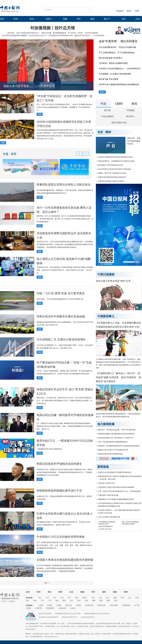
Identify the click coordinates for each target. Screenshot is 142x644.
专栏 (79, 19)
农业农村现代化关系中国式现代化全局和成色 (115, 169)
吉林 (77, 598)
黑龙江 (85, 598)
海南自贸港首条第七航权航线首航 (110, 454)
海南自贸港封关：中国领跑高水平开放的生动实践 (116, 161)
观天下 (107, 19)
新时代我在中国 (119, 123)
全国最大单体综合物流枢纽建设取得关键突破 (65, 560)
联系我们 (12, 601)
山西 (62, 598)
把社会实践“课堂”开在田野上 (111, 58)
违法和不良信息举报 (45, 614)
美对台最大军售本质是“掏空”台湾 (113, 281)
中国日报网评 (107, 116)
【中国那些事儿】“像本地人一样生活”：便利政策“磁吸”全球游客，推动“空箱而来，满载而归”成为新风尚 (118, 377)
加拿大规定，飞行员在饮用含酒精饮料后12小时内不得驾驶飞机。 (61, 299)
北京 (40, 598)
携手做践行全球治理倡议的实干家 (110, 165)
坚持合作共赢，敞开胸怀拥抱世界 (54, 33)
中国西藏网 (126, 605)
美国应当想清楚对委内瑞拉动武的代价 (112, 177)
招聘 (126, 592)
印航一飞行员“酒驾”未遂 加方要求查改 (61, 293)
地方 (124, 19)
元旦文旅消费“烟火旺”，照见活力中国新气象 (117, 47)
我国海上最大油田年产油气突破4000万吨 (113, 450)
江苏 (100, 598)
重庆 (64, 600)
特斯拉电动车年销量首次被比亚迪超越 (61, 316)
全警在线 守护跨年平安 (106, 483)
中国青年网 (89, 605)
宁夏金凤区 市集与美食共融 (108, 495)
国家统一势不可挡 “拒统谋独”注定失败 (112, 173)
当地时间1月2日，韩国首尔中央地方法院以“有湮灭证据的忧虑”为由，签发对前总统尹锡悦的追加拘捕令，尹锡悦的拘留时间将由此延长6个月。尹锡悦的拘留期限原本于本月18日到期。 (65, 472)
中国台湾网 (114, 605)
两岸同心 (131, 116)
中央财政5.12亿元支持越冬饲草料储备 (61, 537)
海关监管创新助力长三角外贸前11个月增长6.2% (116, 438)
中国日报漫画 (106, 274)
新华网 (50, 605)
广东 (42, 600)
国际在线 (69, 605)
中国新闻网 (50, 608)
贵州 (79, 600)
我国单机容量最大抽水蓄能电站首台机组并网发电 (116, 434)
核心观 (107, 110)
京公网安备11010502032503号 (48, 617)
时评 (16, 19)
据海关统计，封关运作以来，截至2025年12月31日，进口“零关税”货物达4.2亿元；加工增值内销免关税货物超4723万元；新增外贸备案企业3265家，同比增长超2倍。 (64, 401)
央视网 (78, 605)
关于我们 (4, 601)
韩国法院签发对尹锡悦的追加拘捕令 (59, 464)
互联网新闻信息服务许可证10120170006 (68, 614)
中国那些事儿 (106, 316)
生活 (71, 592)
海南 (57, 600)
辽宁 (69, 598)
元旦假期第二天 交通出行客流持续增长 (61, 339)
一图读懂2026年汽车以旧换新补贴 (49, 449)
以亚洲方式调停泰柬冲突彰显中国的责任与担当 (115, 157)
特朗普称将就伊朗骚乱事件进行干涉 (59, 491)
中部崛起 (131, 110)
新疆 (108, 600)
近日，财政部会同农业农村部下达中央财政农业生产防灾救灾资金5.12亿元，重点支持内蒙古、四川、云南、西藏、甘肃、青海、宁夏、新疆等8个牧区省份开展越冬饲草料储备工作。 (65, 545)
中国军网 (38, 608)
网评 (108, 132)
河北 (55, 598)
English (120, 11)
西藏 (94, 600)
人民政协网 (62, 608)
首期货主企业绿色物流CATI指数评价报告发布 (115, 472)
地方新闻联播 (106, 424)
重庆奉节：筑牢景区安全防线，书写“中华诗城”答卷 (117, 430)
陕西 (101, 600)
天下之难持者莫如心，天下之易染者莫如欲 (117, 53)
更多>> (47, 583)
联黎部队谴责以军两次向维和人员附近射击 (64, 185)
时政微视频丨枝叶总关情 (53, 28)
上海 (93, 598)
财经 (60, 592)
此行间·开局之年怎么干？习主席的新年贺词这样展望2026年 (51, 35)
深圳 (116, 600)
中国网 (59, 605)
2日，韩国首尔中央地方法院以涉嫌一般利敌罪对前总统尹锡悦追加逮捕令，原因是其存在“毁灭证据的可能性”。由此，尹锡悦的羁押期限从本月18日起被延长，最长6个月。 (65, 426)
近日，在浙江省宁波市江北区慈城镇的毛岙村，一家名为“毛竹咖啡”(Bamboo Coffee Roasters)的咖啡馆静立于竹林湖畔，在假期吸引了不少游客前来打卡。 (64, 107)
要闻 (40, 114)
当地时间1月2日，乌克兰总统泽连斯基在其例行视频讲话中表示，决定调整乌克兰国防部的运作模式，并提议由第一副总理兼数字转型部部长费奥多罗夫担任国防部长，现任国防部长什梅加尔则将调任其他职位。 (65, 244)
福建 (115, 598)
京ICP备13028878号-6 (88, 617)
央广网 (137, 605)
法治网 (73, 608)
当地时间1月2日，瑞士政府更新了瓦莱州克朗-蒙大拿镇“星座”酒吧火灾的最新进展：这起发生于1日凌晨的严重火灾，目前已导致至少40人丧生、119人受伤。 (65, 270)
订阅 (137, 11)
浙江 (108, 598)
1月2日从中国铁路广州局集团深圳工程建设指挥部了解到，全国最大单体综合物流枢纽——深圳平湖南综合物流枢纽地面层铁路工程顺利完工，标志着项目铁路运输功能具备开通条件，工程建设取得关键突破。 (65, 568)
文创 (138, 19)
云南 (86, 600)
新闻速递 (103, 467)
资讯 (32, 19)
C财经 (48, 19)
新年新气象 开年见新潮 (108, 79)
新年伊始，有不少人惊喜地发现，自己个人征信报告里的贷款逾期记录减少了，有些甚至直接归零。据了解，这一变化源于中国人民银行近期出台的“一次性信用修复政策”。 (65, 219)
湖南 (35, 600)
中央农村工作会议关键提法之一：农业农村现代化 (120, 69)
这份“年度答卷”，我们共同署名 (118, 41)
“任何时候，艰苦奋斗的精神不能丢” (114, 63)
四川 (72, 600)
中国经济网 (101, 605)
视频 (65, 19)
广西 (50, 600)
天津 (47, 598)
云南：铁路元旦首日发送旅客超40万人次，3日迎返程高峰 (119, 491)
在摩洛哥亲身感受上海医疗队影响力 (111, 181)
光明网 (28, 608)
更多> (102, 92)
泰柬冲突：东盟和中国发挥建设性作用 (134, 141)
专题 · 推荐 (10, 154)
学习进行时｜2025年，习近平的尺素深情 (83, 33)
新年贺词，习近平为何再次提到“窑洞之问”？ (24, 33)
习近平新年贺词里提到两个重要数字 (14, 35)
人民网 (41, 605)
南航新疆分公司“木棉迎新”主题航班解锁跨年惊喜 (116, 499)
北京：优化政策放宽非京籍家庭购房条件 (113, 442)
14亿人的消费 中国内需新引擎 (109, 517)
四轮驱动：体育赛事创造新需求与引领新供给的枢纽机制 (119, 446)
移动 (129, 11)
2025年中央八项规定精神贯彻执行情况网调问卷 (119, 84)
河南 (137, 598)
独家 (115, 592)
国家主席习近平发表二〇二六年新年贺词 (89, 35)
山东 (130, 598)
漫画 (92, 19)
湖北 (28, 600)
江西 (122, 598)
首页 (2, 19)
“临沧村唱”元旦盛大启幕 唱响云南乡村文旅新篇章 (116, 487)
